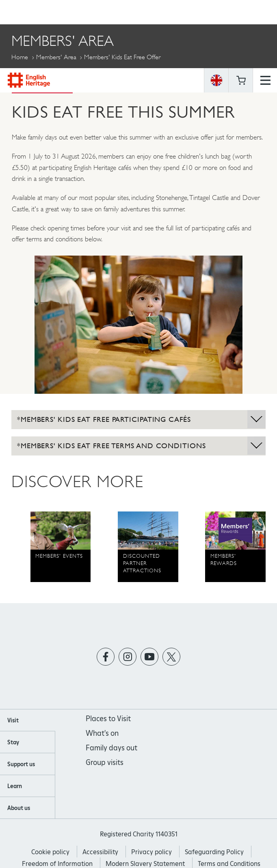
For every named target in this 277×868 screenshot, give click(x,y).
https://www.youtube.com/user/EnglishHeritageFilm (150, 656)
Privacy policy (151, 852)
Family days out (111, 748)
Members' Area (56, 57)
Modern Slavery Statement (145, 864)
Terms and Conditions (229, 864)
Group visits (105, 762)
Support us (21, 764)
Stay (13, 742)
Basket (241, 12)
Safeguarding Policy (214, 852)
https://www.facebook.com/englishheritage (106, 656)
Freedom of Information (57, 864)
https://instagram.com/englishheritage (128, 656)
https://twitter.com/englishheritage (172, 656)
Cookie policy (50, 852)
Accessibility (100, 852)
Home (20, 57)
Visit (13, 720)
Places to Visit (108, 719)
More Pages (31, 76)
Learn (15, 786)
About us (19, 808)
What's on (102, 733)
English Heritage (29, 12)
